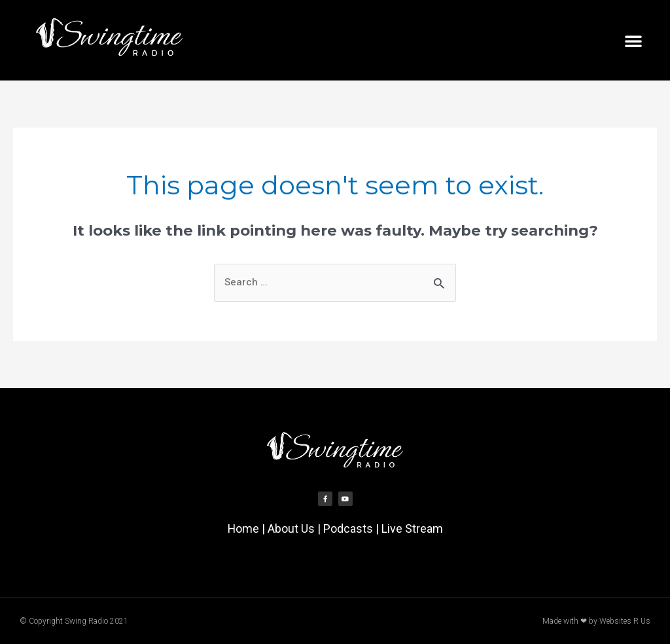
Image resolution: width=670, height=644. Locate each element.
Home (243, 528)
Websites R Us (625, 621)
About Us (291, 528)
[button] (633, 41)
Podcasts (348, 528)
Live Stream (412, 528)
